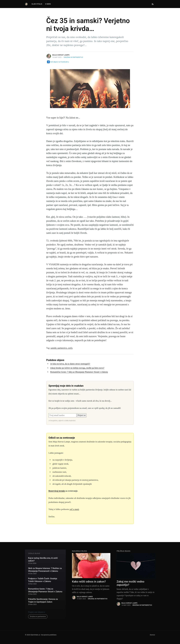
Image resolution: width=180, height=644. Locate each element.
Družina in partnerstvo (73, 57)
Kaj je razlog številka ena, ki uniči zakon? (43, 559)
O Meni (48, 4)
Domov (152, 635)
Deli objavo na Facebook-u (58, 62)
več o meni (74, 509)
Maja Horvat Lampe (61, 55)
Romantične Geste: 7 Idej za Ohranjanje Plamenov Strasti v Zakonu (79, 372)
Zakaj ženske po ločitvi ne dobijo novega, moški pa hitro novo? (77, 368)
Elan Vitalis (37, 4)
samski (53, 348)
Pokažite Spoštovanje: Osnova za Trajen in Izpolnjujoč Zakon (43, 600)
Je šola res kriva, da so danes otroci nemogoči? (70, 364)
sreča (70, 348)
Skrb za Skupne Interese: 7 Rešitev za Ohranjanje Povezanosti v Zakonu (45, 570)
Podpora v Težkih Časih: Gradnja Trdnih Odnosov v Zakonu (43, 580)
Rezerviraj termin (57, 491)
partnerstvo (62, 348)
